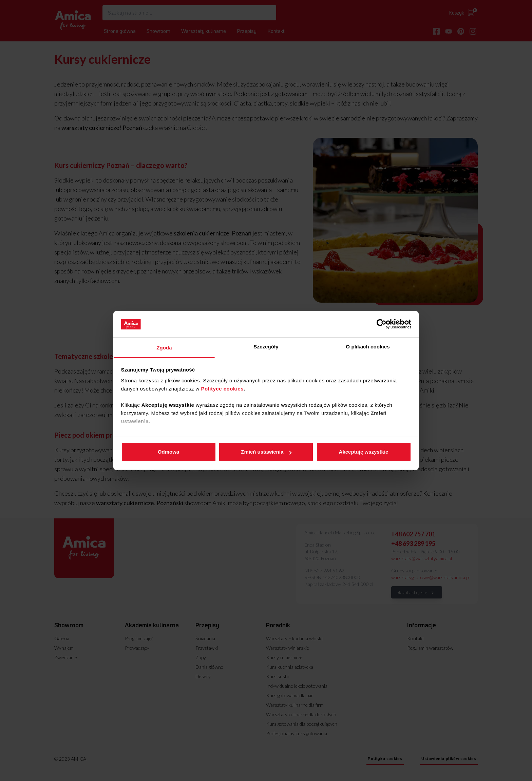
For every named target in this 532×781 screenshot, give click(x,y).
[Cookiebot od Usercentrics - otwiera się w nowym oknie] (382, 324)
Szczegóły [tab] (266, 347)
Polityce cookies (222, 389)
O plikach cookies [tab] (368, 347)
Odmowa (168, 452)
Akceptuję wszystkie (364, 452)
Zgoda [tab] (164, 348)
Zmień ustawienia (266, 452)
